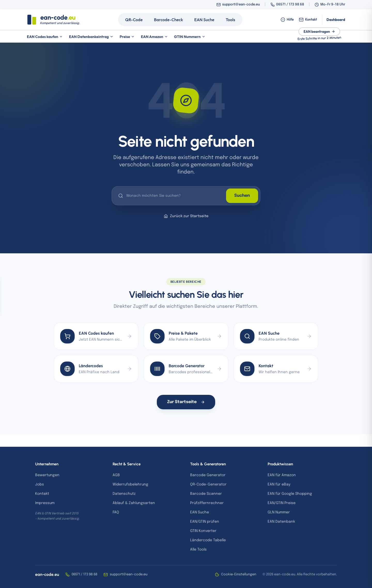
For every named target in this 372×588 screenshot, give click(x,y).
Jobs (40, 484)
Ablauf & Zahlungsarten (134, 503)
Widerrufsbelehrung (130, 484)
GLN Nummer (279, 512)
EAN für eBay (279, 484)
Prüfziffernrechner (207, 503)
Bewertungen (47, 475)
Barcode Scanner (206, 494)
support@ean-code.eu (241, 5)
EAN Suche (204, 20)
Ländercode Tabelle (208, 540)
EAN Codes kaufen (45, 37)
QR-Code (134, 20)
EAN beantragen (319, 32)
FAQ (116, 512)
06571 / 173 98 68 (290, 5)
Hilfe (287, 20)
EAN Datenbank (281, 522)
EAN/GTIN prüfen (205, 522)
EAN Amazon (154, 37)
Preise (127, 37)
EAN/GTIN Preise (282, 503)
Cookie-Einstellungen (236, 575)
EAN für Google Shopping (290, 494)
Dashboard (336, 20)
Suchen (242, 196)
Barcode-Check (168, 20)
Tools (231, 20)
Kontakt (308, 20)
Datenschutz (124, 494)
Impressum (45, 503)
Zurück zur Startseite (186, 216)
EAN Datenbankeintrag (91, 37)
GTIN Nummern (190, 37)
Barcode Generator (208, 475)
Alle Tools (198, 550)
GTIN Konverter (203, 531)
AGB (116, 475)
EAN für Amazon (282, 475)
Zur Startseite (186, 402)
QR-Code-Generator (208, 484)
